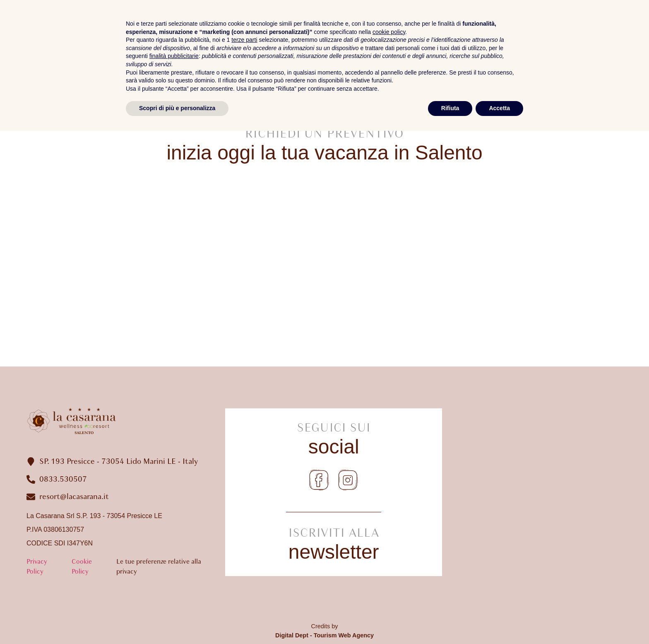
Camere (423, 41)
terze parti (244, 553)
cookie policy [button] (389, 545)
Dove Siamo (609, 41)
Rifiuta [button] (450, 621)
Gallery (546, 41)
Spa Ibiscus (484, 41)
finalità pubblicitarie (174, 569)
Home (314, 41)
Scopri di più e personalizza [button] (177, 621)
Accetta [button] (499, 621)
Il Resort (366, 41)
